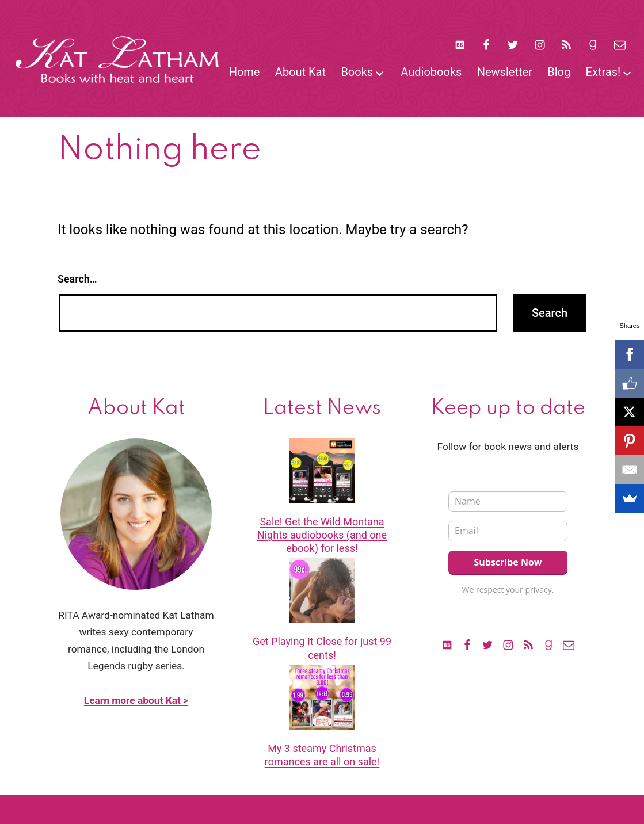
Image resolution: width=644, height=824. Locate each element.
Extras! (603, 72)
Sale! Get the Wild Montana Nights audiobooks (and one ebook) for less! (322, 535)
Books (357, 72)
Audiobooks (431, 72)
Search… (77, 279)
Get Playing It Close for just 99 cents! (322, 648)
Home (245, 72)
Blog (559, 72)
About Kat (300, 72)
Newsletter (505, 72)
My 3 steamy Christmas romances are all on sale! (322, 755)
